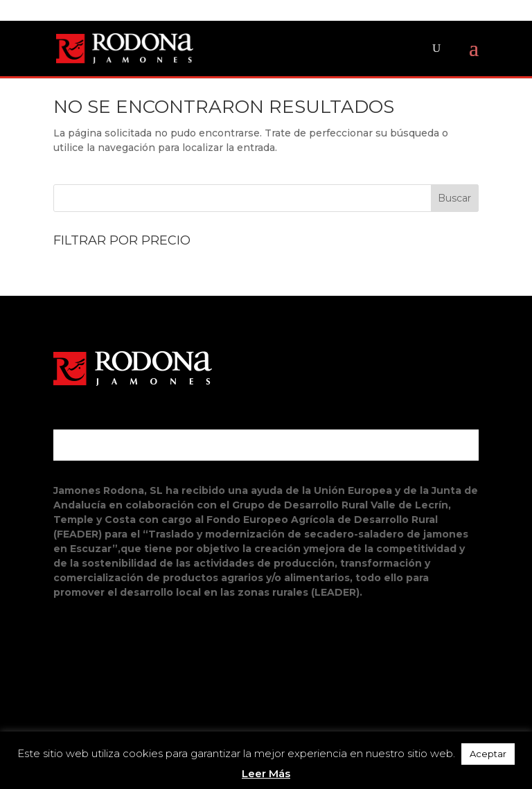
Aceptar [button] (488, 754)
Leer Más (266, 773)
